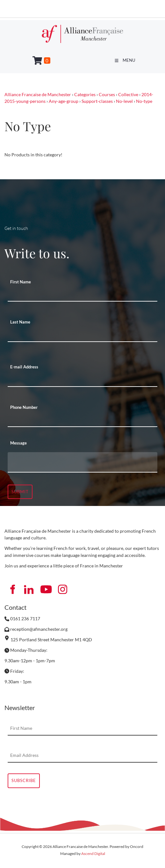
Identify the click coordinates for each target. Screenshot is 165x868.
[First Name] (82, 295)
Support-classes (97, 101)
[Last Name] (82, 335)
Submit (20, 492)
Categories (85, 94)
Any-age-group (64, 101)
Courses (107, 94)
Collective (128, 94)
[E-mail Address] (82, 380)
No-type (144, 101)
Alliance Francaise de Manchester (38, 94)
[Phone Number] (82, 420)
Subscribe (24, 780)
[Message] (82, 462)
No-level (124, 101)
